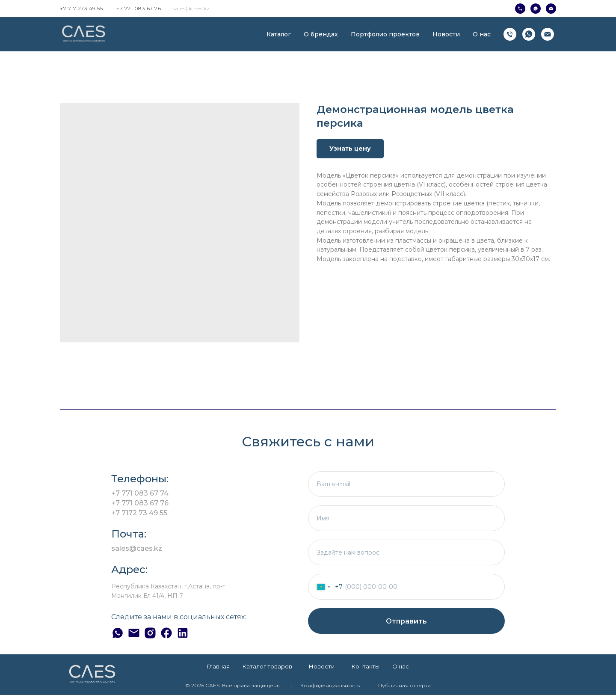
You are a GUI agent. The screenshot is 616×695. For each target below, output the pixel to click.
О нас (482, 34)
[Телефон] (510, 34)
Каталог (279, 34)
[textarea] (406, 552)
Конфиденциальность (330, 685)
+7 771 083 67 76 (139, 8)
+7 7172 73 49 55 (139, 513)
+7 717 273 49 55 (81, 8)
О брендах (321, 34)
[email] (406, 484)
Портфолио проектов (385, 34)
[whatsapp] (529, 34)
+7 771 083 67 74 (140, 493)
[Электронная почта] (548, 34)
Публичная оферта (404, 685)
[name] (406, 518)
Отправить (406, 621)
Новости (446, 34)
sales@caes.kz (191, 8)
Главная (218, 666)
